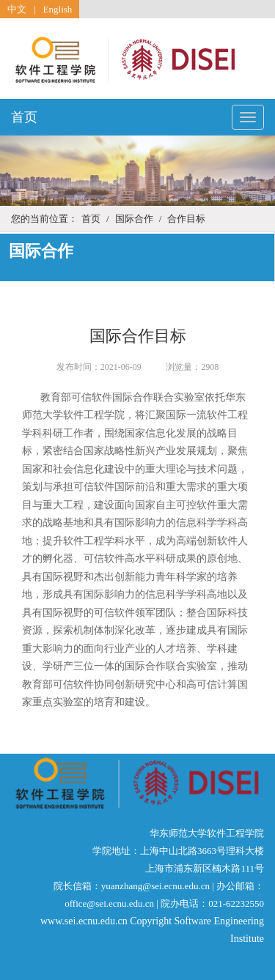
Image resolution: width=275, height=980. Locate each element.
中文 (17, 9)
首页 (24, 117)
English (58, 9)
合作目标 (186, 219)
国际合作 (134, 219)
